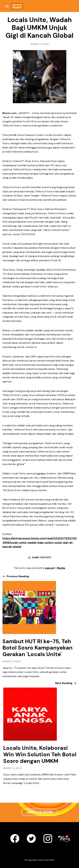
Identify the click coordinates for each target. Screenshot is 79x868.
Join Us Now (40, 812)
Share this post (42, 558)
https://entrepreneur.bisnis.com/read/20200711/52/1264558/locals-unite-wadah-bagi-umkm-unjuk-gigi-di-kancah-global (39, 542)
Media (61, 568)
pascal (49, 568)
